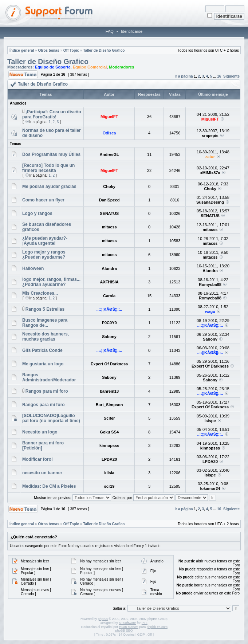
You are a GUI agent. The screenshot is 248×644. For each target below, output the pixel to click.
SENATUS (109, 213)
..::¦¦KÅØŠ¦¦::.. (109, 309)
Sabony (109, 337)
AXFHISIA (109, 282)
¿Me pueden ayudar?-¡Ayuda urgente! (45, 241)
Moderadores (121, 67)
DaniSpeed (109, 200)
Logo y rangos (37, 213)
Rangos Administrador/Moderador (49, 377)
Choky (109, 186)
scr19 (109, 486)
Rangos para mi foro (47, 391)
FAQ (110, 31)
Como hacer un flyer (43, 200)
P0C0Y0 (109, 323)
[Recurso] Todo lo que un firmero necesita (48, 168)
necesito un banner (42, 473)
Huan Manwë (129, 627)
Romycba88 (210, 284)
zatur (210, 157)
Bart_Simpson (109, 405)
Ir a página (184, 76)
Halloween (33, 268)
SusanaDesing (210, 202)
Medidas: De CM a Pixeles (49, 486)
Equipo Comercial (90, 67)
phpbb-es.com (157, 627)
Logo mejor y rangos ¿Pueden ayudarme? (44, 255)
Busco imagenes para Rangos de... (45, 323)
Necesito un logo (40, 432)
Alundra (109, 268)
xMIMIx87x (210, 173)
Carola (109, 296)
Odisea (109, 133)
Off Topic (71, 50)
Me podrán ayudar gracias (49, 186)
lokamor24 (210, 488)
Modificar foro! (38, 459)
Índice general (22, 50)
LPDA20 (109, 459)
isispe (210, 421)
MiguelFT (109, 117)
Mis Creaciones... (40, 293)
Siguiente (231, 76)
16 (219, 76)
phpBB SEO (124, 631)
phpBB (103, 619)
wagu (210, 311)
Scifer (109, 418)
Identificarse (132, 31)
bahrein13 (109, 391)
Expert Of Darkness (109, 364)
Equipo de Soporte (53, 67)
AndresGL (109, 154)
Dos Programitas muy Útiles (51, 154)
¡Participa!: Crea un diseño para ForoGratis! (52, 114)
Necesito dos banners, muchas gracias (46, 337)
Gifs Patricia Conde (42, 350)
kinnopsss (109, 445)
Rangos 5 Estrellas (45, 309)
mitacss (109, 227)
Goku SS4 (109, 432)
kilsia (109, 473)
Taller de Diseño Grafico (104, 50)
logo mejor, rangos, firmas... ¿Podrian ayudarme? (51, 282)
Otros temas (48, 50)
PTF (145, 623)
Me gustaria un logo (43, 364)
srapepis (210, 136)
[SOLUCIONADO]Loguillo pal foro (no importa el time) (51, 418)
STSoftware (127, 623)
